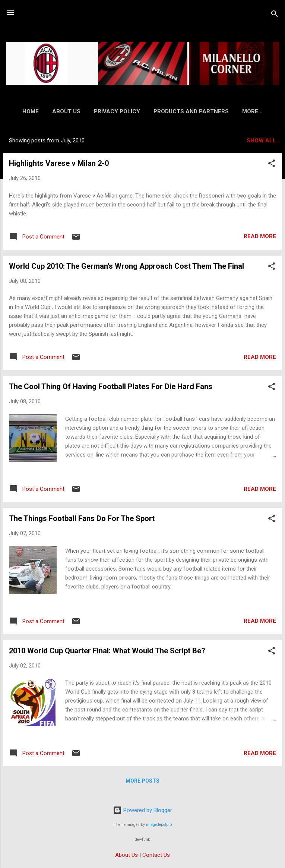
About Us (83, 111)
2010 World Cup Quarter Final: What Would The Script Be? (107, 652)
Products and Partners (208, 111)
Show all (261, 142)
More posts (142, 782)
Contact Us (156, 855)
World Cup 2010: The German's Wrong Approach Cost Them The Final (126, 268)
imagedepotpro (159, 825)
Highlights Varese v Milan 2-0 (59, 165)
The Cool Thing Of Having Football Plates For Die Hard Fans (111, 388)
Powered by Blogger (142, 810)
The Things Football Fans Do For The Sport (82, 520)
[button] (272, 166)
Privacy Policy (134, 111)
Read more (260, 238)
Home (48, 111)
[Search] (275, 15)
